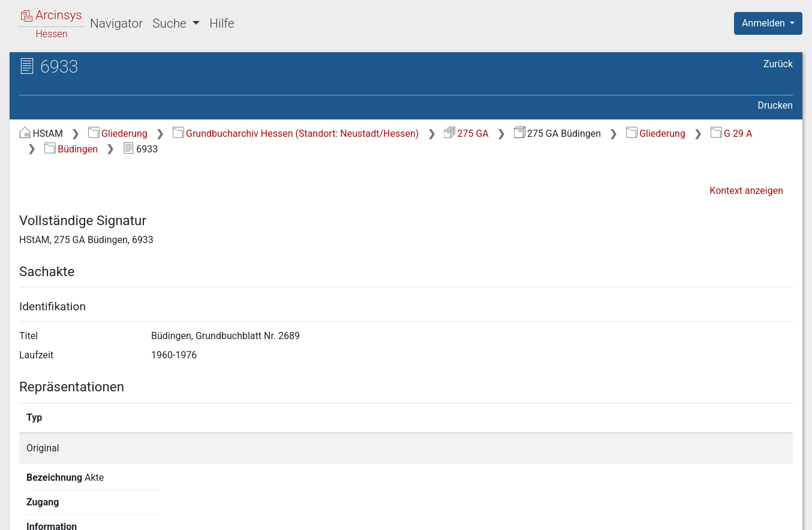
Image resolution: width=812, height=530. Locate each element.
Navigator (116, 23)
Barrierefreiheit (684, 514)
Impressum (772, 514)
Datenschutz (592, 514)
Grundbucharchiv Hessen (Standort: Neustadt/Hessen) (296, 134)
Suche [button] (171, 23)
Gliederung (118, 134)
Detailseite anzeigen (608, 448)
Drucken (775, 105)
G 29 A (732, 134)
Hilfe (222, 23)
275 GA (466, 134)
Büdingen (71, 149)
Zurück (778, 64)
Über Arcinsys (503, 514)
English (28, 505)
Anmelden (765, 23)
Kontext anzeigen (746, 191)
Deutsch (72, 505)
